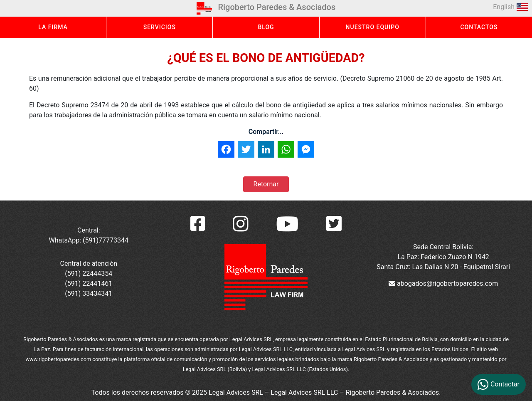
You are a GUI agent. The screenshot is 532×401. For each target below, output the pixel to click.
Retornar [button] (266, 184)
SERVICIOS (160, 27)
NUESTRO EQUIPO (373, 27)
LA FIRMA (53, 27)
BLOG (266, 27)
